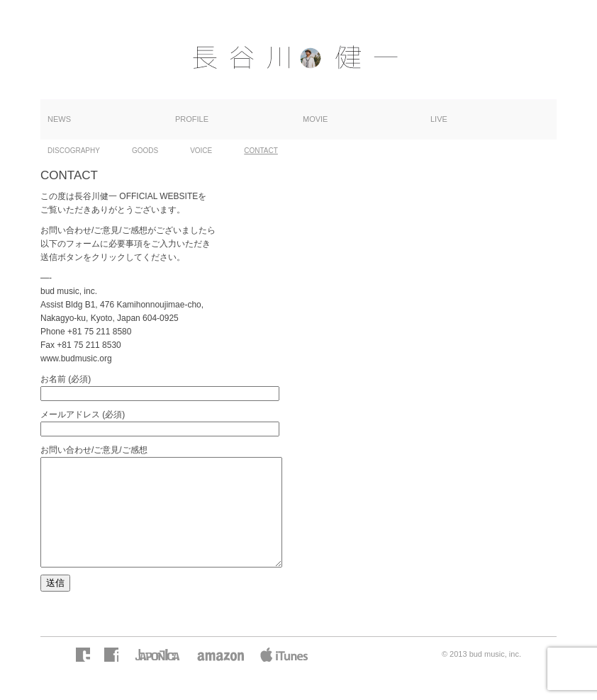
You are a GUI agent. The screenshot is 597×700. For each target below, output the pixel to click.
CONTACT (261, 151)
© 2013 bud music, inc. (481, 675)
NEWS (59, 119)
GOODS (145, 151)
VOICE (201, 151)
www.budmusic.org (76, 359)
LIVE (439, 119)
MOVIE (315, 119)
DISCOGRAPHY (74, 151)
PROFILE (192, 119)
